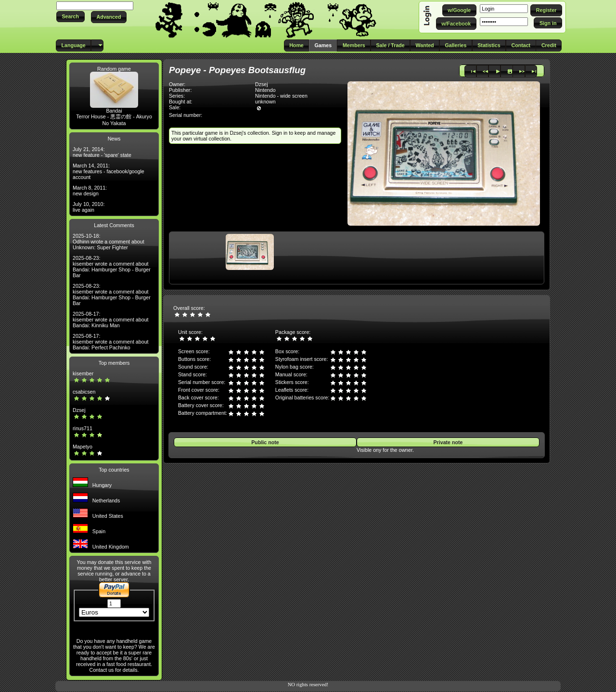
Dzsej (79, 410)
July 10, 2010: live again (89, 207)
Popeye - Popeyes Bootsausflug (237, 70)
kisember (83, 373)
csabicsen (84, 392)
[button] (71, 17)
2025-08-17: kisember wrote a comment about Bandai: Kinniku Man (111, 320)
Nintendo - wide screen (281, 96)
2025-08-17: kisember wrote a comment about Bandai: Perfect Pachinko (111, 342)
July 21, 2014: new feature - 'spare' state (102, 152)
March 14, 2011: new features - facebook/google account (109, 171)
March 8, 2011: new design (90, 191)
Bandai (114, 111)
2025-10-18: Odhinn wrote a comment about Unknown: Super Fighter (109, 242)
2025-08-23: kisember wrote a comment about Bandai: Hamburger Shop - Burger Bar (112, 267)
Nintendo (265, 90)
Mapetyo (83, 447)
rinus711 (83, 428)
